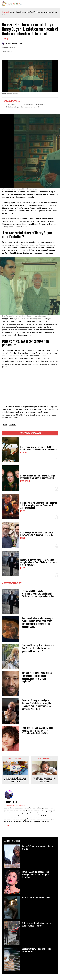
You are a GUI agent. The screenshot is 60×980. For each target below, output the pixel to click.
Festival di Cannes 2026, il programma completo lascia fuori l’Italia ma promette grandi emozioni (39, 562)
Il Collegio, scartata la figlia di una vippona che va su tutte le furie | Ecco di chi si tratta (15, 780)
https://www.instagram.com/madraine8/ (15, 805)
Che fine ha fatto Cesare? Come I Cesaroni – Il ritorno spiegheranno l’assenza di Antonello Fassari (39, 505)
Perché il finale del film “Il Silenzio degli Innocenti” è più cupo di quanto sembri (38, 477)
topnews (13, 425)
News (23, 511)
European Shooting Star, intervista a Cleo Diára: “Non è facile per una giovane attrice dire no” (38, 648)
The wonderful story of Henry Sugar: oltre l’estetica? (26, 105)
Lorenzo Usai (17, 43)
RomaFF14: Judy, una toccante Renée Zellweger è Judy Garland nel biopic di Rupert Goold (36, 874)
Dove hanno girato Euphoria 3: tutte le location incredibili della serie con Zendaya (39, 448)
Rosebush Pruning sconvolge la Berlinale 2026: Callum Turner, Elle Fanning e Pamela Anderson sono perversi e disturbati (36, 705)
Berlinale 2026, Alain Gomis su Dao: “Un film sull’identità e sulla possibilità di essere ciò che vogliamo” (37, 677)
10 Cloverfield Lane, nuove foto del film (36, 897)
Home (3, 12)
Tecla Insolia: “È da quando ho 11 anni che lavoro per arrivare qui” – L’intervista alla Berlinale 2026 (38, 731)
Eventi (7, 12)
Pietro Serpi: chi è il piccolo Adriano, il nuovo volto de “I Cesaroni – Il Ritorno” (37, 534)
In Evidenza (25, 453)
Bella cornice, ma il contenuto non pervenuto (24, 107)
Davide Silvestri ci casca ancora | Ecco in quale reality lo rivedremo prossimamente (45, 780)
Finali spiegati (26, 481)
